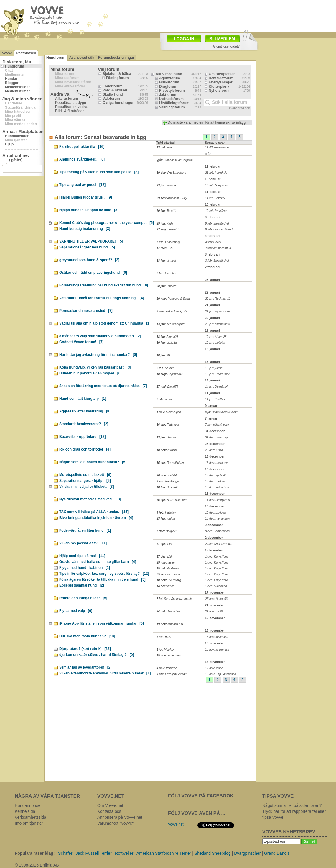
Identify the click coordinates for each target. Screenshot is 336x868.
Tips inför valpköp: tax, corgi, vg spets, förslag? (104, 574)
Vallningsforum (172, 107)
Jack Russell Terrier (94, 853)
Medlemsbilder (17, 87)
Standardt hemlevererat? (84, 424)
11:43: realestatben (218, 147)
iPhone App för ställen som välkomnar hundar (102, 623)
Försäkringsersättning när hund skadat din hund (104, 285)
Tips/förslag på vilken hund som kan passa (99, 172)
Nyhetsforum (220, 91)
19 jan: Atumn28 (216, 337)
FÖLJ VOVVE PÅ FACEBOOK (201, 796)
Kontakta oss (109, 811)
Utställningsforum (174, 103)
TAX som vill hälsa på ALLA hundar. (94, 512)
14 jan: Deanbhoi (216, 387)
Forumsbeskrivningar (116, 58)
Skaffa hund (113, 94)
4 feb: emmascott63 (218, 248)
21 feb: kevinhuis (216, 173)
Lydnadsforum (171, 99)
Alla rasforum (66, 99)
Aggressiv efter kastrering (85, 411)
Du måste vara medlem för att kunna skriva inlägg (207, 122)
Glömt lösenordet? (226, 46)
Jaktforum (168, 95)
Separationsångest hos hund (87, 247)
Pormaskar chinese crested (86, 311)
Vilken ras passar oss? (83, 543)
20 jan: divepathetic (218, 324)
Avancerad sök (82, 58)
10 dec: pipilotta (215, 513)
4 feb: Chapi (213, 242)
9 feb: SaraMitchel (217, 223)
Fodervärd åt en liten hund (85, 530)
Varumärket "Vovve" (115, 823)
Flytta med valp (76, 611)
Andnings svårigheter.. (82, 159)
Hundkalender (17, 136)
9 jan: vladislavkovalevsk (221, 412)
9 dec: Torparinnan (217, 531)
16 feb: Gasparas (216, 185)
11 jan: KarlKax (215, 399)
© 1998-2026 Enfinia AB (37, 865)
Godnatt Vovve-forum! (81, 342)
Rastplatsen (26, 53)
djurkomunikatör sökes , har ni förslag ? (97, 655)
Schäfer (65, 853)
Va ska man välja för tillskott (87, 487)
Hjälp (9, 144)
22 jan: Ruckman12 (218, 299)
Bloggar (12, 83)
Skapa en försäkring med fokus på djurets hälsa (103, 386)
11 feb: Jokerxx (215, 198)
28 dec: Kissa (214, 450)
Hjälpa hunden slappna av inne (89, 210)
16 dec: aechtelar (216, 463)
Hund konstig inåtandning (85, 229)
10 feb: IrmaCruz (216, 211)
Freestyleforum (172, 91)
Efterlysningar (221, 82)
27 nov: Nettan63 (216, 599)
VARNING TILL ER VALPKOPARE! (91, 241)
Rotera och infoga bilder (83, 598)
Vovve (7, 53)
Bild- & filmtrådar (69, 111)
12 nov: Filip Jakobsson (221, 674)
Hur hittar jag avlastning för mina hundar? (98, 355)
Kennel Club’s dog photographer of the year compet (107, 223)
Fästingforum (117, 78)
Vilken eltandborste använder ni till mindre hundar (105, 673)
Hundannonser (28, 805)
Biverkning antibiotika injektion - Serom (96, 518)
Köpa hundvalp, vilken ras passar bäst (95, 367)
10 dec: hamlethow (218, 519)
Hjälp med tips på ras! (82, 556)
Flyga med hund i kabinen (85, 568)
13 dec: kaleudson (217, 487)
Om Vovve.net (110, 805)
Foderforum (112, 86)
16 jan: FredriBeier (217, 374)
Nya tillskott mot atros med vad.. (90, 499)
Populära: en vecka (71, 107)
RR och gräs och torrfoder (85, 449)
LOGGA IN (184, 39)
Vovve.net (176, 824)
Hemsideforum (221, 78)
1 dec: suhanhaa (216, 586)
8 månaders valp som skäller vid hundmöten (100, 336)
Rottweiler (124, 853)
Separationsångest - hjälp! (85, 481)
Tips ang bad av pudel (82, 185)
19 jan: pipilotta (215, 343)
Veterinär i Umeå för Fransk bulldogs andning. (102, 298)
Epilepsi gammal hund (82, 585)
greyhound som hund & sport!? (89, 260)
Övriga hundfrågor (118, 103)
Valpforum (111, 99)
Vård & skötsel (115, 90)
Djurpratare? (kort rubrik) (85, 649)
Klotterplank (219, 86)
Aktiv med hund (169, 74)
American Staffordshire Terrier (164, 853)
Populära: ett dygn (71, 103)
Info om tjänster (29, 823)
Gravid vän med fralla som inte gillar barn (98, 562)
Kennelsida (25, 811)
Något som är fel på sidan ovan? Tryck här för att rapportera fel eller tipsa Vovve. (294, 811)
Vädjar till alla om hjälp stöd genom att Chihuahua (105, 323)
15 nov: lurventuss (217, 650)
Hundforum (15, 66)
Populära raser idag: (35, 853)
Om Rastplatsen (222, 74)
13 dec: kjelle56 (215, 475)
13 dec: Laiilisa (215, 481)
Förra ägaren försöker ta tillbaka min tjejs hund (102, 579)
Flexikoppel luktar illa (82, 147)
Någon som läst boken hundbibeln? (93, 462)
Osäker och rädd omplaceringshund (93, 273)
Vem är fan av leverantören (85, 667)
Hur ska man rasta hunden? (87, 636)
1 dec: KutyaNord (216, 557)
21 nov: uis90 (214, 611)
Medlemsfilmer (17, 91)
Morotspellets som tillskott (85, 475)
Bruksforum (169, 82)
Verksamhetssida (31, 817)
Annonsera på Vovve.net (120, 817)
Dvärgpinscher (247, 853)
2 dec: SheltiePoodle (219, 544)
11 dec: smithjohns (217, 500)
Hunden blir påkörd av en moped (90, 373)
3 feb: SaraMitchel (217, 261)
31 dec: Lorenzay (216, 437)
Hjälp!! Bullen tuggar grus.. (86, 197)
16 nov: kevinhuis (216, 637)
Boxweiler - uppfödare (82, 437)
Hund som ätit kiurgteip (83, 399)
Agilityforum (170, 78)
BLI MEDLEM (222, 39)
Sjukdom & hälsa (117, 74)
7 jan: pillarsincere (217, 425)
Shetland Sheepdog (213, 853)
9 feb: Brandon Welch (219, 229)
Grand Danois (277, 853)
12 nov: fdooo (214, 668)
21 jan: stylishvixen (218, 311)
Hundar (11, 79)
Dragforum (168, 86)
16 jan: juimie (214, 368)
